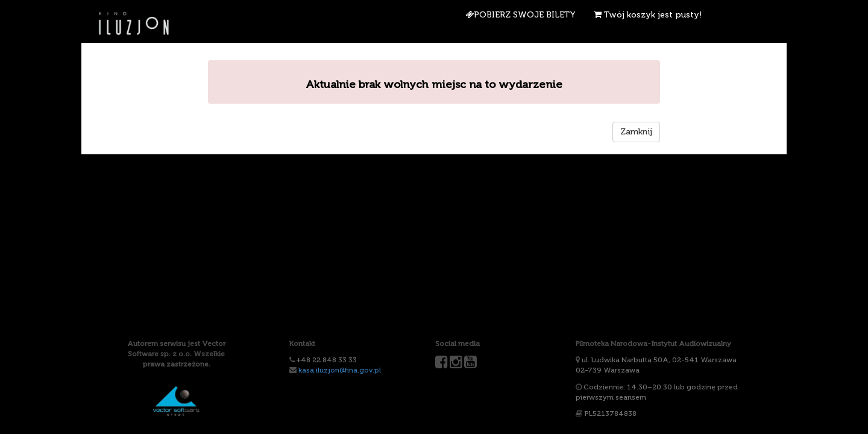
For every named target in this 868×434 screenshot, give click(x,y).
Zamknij (636, 132)
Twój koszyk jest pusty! (648, 15)
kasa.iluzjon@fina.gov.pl (340, 370)
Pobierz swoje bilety (520, 15)
